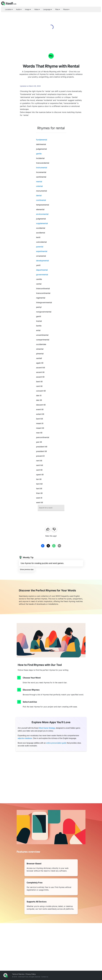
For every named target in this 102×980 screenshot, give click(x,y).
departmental (42, 270)
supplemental (42, 223)
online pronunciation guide (56, 743)
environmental (42, 214)
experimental (42, 251)
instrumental (42, 168)
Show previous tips (27, 569)
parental (40, 247)
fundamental (42, 140)
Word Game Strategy (47, 728)
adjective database (25, 738)
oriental (39, 186)
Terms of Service (18, 974)
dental (39, 195)
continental (41, 200)
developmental (42, 261)
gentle (39, 154)
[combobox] (51, 508)
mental (39, 182)
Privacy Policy (31, 974)
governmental (42, 275)
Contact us (45, 977)
